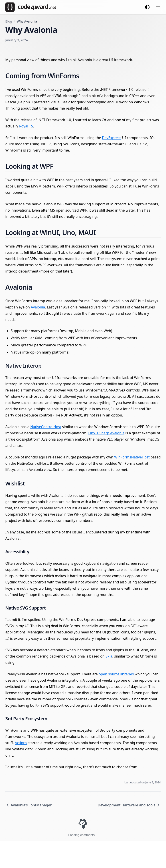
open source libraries (116, 674)
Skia (109, 656)
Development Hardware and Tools (129, 805)
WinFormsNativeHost (132, 457)
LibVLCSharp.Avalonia (106, 433)
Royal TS (26, 126)
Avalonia (38, 307)
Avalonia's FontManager (28, 805)
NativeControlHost (46, 427)
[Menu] (158, 7)
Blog (9, 21)
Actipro (21, 743)
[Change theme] (147, 7)
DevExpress (111, 138)
